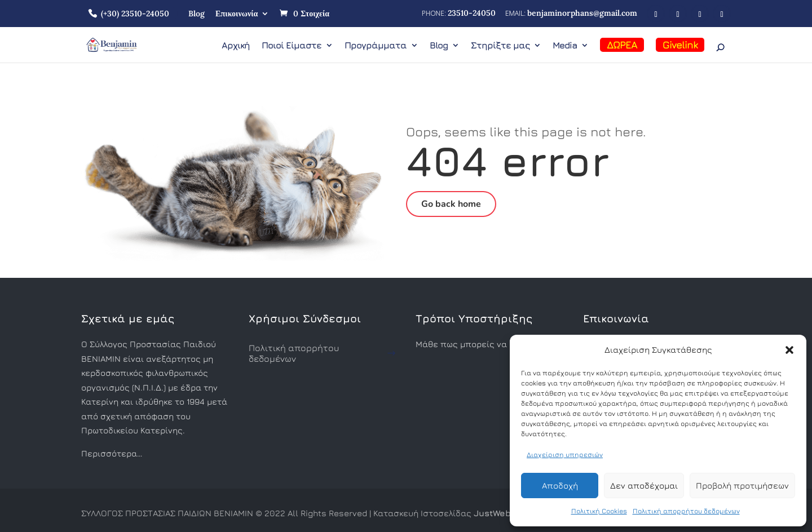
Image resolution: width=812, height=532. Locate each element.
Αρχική (236, 46)
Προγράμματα (376, 46)
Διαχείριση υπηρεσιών (565, 455)
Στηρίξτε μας (500, 46)
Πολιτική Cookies (599, 511)
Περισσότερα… (112, 453)
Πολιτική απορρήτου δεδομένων (686, 511)
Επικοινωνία (237, 14)
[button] (789, 350)
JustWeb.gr (498, 513)
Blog (197, 14)
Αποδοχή (560, 486)
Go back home (451, 204)
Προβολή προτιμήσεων (742, 486)
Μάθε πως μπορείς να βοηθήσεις (484, 344)
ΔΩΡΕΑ (622, 45)
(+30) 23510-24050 (135, 14)
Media (565, 46)
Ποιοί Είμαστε (292, 46)
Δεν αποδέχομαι (644, 486)
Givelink (680, 45)
